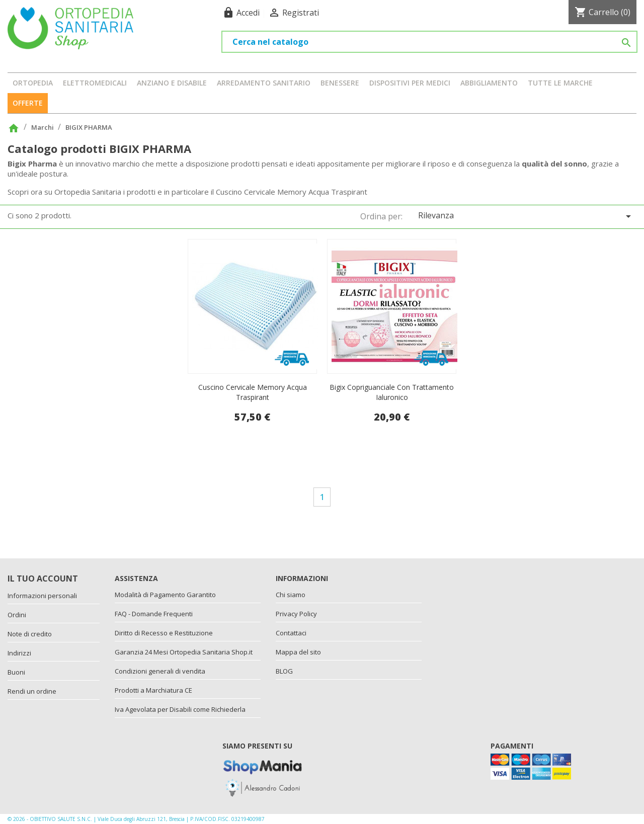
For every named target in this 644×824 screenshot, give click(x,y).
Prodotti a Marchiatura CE (153, 690)
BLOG (284, 671)
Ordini (17, 615)
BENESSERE (340, 83)
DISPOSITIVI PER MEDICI (410, 83)
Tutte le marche (560, 83)
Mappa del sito (298, 652)
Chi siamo (291, 595)
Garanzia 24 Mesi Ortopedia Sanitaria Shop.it (184, 652)
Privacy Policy (296, 614)
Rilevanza (526, 216)
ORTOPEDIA (33, 83)
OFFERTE (28, 103)
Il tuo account (43, 579)
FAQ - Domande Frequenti (154, 614)
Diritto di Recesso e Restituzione (164, 633)
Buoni (16, 672)
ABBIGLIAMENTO (489, 83)
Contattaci (291, 633)
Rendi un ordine (32, 691)
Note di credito (30, 634)
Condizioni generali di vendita (160, 671)
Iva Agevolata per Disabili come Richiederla (180, 709)
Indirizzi (19, 653)
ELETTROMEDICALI (95, 83)
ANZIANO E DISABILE (172, 83)
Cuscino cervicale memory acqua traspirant (253, 392)
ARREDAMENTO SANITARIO (264, 83)
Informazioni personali (42, 596)
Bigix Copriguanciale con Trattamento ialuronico (392, 392)
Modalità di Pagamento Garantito (165, 595)
